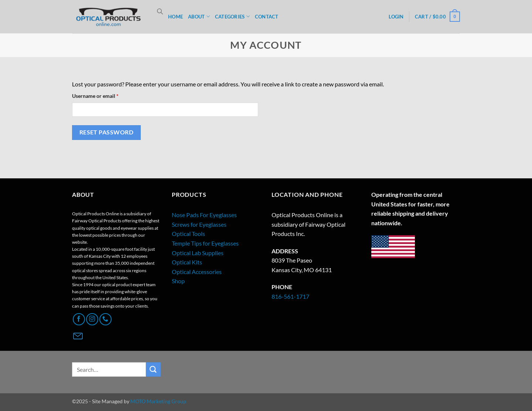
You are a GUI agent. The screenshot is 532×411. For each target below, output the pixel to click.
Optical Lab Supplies (198, 253)
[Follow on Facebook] (79, 319)
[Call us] (105, 319)
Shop (178, 281)
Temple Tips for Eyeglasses (205, 243)
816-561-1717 (290, 296)
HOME (175, 17)
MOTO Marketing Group (158, 401)
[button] (437, 17)
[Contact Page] (78, 336)
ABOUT (199, 16)
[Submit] (153, 369)
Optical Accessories (197, 272)
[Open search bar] (160, 11)
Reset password (107, 132)
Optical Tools (188, 234)
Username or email (106, 95)
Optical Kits (187, 262)
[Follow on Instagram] (92, 319)
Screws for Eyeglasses (199, 224)
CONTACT (267, 17)
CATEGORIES (232, 16)
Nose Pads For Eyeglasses (204, 215)
